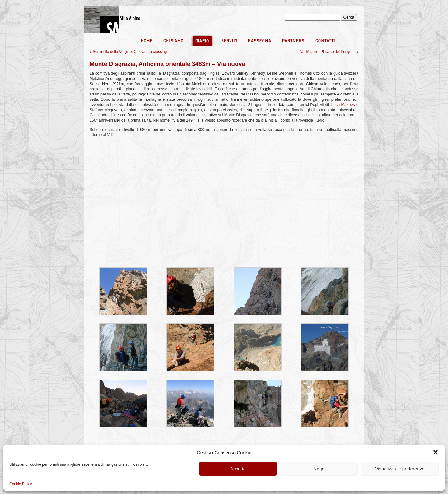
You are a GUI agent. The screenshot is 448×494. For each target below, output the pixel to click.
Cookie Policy (21, 484)
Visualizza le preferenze (400, 469)
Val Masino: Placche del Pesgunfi (328, 52)
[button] (436, 452)
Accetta (238, 469)
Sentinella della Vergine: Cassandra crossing (130, 52)
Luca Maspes (343, 105)
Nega (319, 469)
